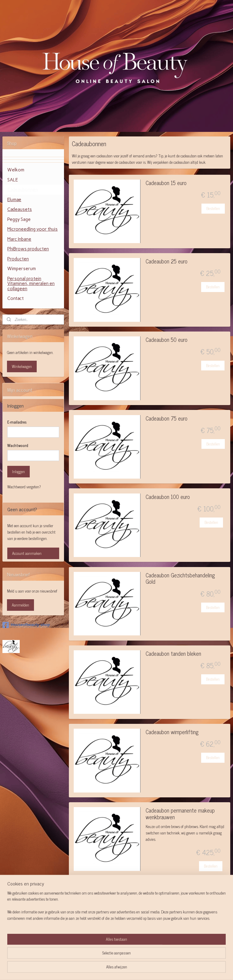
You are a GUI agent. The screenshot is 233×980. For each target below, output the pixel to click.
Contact (15, 298)
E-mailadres (17, 422)
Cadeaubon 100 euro (168, 497)
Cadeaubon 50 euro (167, 340)
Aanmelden (20, 605)
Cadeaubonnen (23, 190)
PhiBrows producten (28, 249)
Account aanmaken (27, 553)
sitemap (102, 969)
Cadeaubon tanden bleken (173, 654)
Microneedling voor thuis (32, 229)
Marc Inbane (19, 239)
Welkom (16, 170)
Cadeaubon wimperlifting (172, 732)
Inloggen (19, 471)
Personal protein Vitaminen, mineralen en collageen (31, 284)
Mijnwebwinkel (169, 969)
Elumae (14, 200)
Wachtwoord (18, 445)
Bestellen (213, 208)
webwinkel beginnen (128, 969)
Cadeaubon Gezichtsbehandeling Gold (180, 579)
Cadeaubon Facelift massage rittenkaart (177, 893)
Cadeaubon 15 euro (166, 183)
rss (111, 969)
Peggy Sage (19, 219)
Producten (18, 259)
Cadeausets (20, 209)
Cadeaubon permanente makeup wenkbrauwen (180, 814)
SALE (13, 180)
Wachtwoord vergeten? (24, 487)
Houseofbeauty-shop (26, 625)
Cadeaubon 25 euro (167, 262)
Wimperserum (22, 269)
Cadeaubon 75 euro (167, 419)
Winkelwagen (22, 366)
